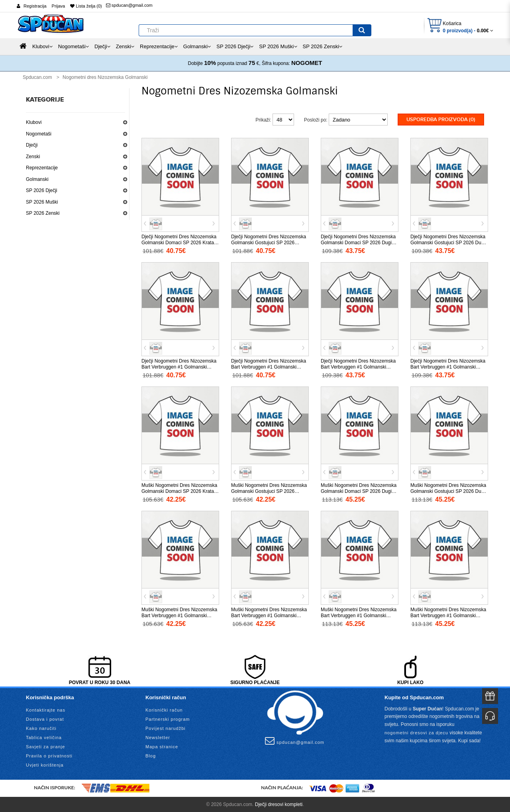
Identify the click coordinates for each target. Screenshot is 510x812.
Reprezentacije (42, 168)
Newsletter (158, 737)
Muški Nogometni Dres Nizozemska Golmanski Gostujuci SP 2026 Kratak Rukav (269, 491)
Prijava (59, 6)
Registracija (35, 6)
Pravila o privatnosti (49, 755)
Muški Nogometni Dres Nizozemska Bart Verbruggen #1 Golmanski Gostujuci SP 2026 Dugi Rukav (448, 615)
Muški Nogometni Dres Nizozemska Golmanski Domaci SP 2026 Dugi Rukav (359, 491)
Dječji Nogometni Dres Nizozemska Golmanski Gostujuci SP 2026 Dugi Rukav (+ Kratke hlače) (448, 242)
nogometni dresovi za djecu (416, 732)
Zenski (33, 157)
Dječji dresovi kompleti (279, 804)
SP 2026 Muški (42, 202)
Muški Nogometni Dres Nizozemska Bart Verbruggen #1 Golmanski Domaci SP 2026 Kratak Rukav (179, 615)
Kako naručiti (41, 728)
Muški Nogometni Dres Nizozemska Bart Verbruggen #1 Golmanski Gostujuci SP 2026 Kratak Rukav (269, 615)
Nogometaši (39, 134)
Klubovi (34, 122)
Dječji (32, 145)
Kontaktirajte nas (46, 710)
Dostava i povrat (45, 719)
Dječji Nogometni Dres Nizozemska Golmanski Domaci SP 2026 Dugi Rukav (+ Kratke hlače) (358, 242)
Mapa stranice (162, 746)
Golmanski (37, 179)
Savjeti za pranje (45, 746)
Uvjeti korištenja (45, 765)
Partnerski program (168, 719)
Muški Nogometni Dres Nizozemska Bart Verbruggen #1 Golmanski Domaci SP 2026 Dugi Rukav (359, 615)
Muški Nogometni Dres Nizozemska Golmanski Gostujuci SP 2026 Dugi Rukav (448, 491)
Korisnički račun (164, 710)
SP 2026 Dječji (42, 190)
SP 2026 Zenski (43, 213)
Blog (151, 755)
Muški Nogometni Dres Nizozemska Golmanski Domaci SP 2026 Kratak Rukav (179, 491)
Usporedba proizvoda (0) (441, 120)
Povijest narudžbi (166, 728)
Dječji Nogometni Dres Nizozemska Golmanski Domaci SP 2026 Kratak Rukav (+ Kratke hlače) (179, 242)
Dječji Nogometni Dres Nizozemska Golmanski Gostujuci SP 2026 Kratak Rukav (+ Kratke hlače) (269, 242)
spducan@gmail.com (129, 5)
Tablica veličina (44, 737)
